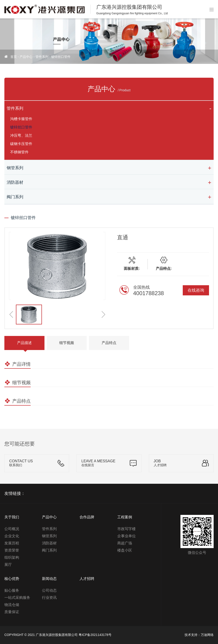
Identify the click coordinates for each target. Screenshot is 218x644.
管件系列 (42, 57)
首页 (14, 57)
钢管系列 (15, 168)
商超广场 (125, 543)
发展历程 (12, 543)
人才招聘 (87, 579)
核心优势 (12, 579)
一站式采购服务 (17, 598)
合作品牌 (87, 517)
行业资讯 (49, 598)
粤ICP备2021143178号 (95, 635)
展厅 (8, 565)
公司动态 (49, 590)
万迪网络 (207, 635)
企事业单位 (127, 536)
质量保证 (12, 612)
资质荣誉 (12, 550)
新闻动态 (49, 579)
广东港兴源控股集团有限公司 (57, 635)
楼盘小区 (125, 550)
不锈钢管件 (19, 152)
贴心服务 (12, 590)
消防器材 (15, 182)
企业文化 (12, 536)
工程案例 (125, 517)
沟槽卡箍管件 (21, 119)
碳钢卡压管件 (21, 144)
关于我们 (12, 517)
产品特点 (109, 343)
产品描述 (24, 343)
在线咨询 (196, 290)
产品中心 (26, 57)
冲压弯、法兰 (21, 135)
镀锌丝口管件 (61, 57)
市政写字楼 (127, 529)
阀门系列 (15, 197)
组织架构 (12, 557)
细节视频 (67, 343)
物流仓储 (12, 605)
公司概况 (12, 529)
